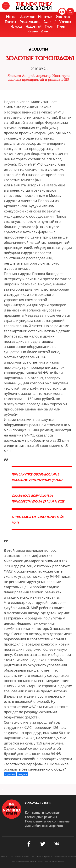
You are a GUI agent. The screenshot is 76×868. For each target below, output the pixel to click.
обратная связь (38, 803)
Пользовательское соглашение (47, 821)
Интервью (45, 17)
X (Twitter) (10, 774)
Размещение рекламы (41, 817)
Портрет (11, 22)
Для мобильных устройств (44, 826)
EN (62, 12)
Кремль (33, 31)
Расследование (30, 22)
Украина (65, 22)
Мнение (11, 17)
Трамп (49, 26)
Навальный (34, 26)
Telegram (22, 774)
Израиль (16, 26)
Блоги (47, 22)
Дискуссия (27, 17)
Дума (45, 31)
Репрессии (63, 17)
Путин (61, 26)
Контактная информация (43, 813)
